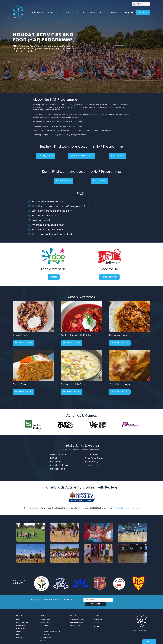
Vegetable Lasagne (120, 385)
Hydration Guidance (59, 466)
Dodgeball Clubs (46, 634)
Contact (113, 12)
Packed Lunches (92, 466)
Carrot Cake (20, 385)
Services (80, 12)
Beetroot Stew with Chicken (77, 336)
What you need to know (81, 156)
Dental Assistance (58, 455)
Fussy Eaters (56, 462)
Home (18, 616)
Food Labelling (92, 462)
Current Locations (22, 619)
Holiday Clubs (37, 12)
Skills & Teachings (109, 277)
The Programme (45, 156)
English (137, 4)
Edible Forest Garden (94, 459)
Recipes (54, 277)
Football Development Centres (51, 628)
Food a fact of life (54, 270)
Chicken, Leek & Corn (73, 385)
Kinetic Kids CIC (21, 625)
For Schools (68, 12)
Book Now (149, 642)
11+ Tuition (44, 625)
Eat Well (54, 459)
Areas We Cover (75, 622)
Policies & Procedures (77, 616)
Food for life (109, 270)
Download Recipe (24, 343)
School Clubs (53, 12)
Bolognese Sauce (119, 336)
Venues (92, 12)
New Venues (21, 622)
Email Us (97, 619)
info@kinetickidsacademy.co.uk (126, 509)
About (102, 12)
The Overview (118, 156)
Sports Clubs (45, 631)
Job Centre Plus (92, 455)
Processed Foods (58, 470)
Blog (18, 631)
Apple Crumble (21, 336)
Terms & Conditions (76, 619)
